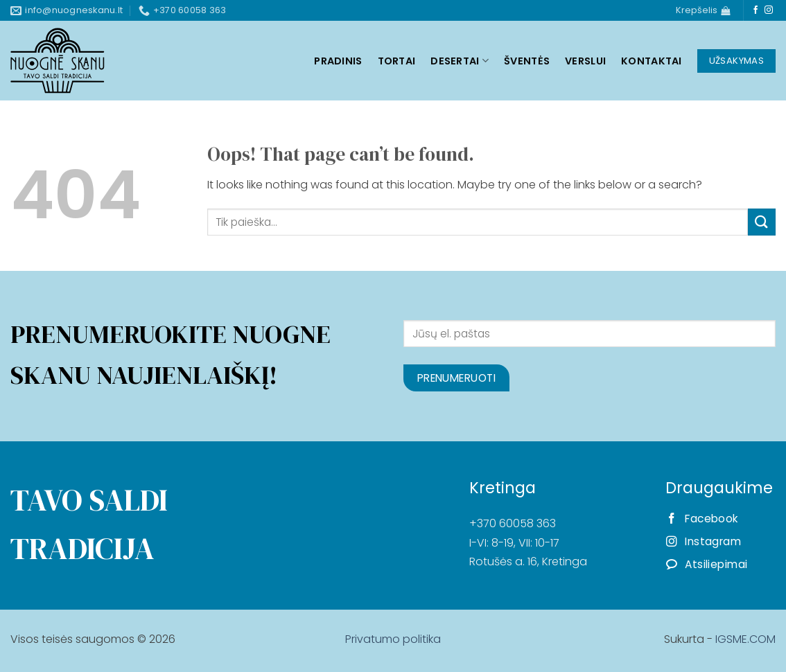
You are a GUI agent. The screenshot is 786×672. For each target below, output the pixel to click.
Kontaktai (652, 61)
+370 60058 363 (513, 523)
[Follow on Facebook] (756, 10)
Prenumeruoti (457, 378)
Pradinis (338, 61)
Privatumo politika (393, 639)
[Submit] (762, 222)
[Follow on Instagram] (769, 10)
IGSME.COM (745, 639)
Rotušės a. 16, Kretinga (528, 562)
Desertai (460, 61)
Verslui (585, 61)
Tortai (397, 61)
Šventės (527, 61)
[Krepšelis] (703, 10)
